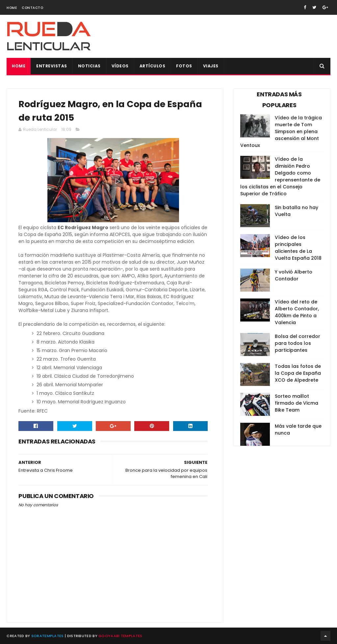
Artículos (153, 66)
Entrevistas (52, 66)
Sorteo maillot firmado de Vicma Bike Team (297, 403)
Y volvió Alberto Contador (294, 275)
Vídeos (120, 66)
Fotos (184, 66)
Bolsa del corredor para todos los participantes (298, 343)
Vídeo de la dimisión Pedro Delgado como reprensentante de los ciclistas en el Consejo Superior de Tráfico (280, 176)
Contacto (32, 8)
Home (12, 8)
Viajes (211, 66)
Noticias (89, 66)
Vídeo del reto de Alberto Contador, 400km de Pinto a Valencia (297, 312)
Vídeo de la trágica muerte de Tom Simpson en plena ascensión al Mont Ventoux (281, 131)
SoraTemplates (48, 636)
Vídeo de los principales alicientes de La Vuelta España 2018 (298, 248)
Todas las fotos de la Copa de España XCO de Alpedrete (298, 373)
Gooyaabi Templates (120, 636)
